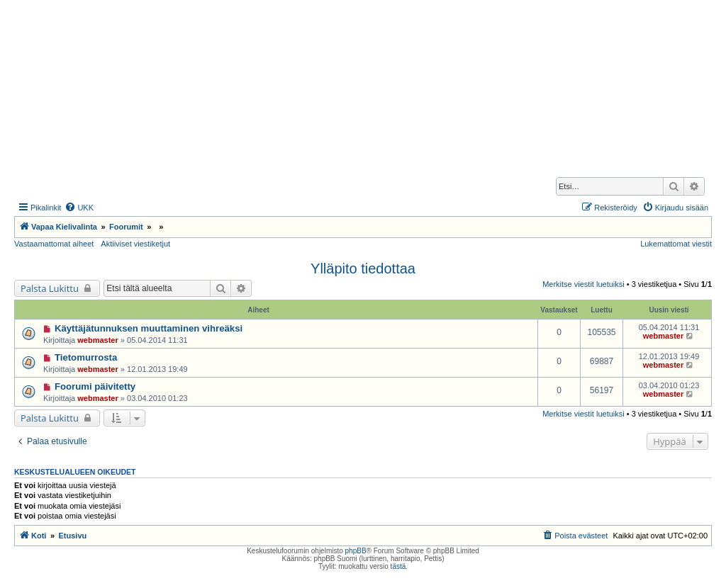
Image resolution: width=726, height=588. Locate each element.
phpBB (356, 551)
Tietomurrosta (86, 357)
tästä (398, 566)
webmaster (97, 340)
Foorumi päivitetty (95, 386)
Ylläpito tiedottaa (363, 268)
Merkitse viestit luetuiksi (583, 284)
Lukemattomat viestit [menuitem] (676, 244)
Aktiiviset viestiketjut (135, 244)
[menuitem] (79, 208)
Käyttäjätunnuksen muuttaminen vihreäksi (149, 328)
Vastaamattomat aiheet (54, 244)
